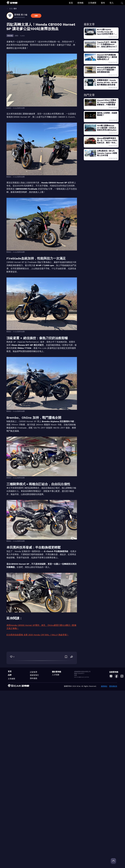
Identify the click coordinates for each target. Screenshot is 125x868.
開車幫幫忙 (34, 675)
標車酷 (80, 3)
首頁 (71, 3)
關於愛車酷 (57, 672)
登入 (112, 3)
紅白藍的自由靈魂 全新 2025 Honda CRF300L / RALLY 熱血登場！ (38, 635)
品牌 (10, 675)
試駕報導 (34, 672)
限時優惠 (34, 678)
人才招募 (56, 675)
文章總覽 (92, 3)
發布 (103, 3)
